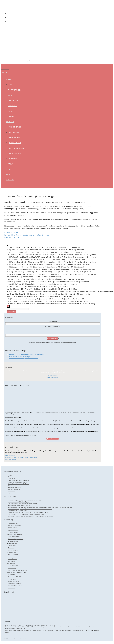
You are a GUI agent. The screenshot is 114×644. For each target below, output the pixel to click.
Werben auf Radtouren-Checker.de (18, 482)
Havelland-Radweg (13, 554)
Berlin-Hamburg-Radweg (15, 534)
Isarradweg (11, 557)
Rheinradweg (15, 137)
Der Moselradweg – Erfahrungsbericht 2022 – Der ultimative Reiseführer (28, 512)
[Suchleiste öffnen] (2, 67)
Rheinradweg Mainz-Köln (15, 577)
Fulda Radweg (12, 552)
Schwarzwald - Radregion (15, 584)
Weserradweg (15, 127)
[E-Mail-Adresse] (53, 324)
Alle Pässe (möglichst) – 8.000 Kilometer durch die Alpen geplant (27, 354)
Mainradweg (11, 561)
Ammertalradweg (13, 532)
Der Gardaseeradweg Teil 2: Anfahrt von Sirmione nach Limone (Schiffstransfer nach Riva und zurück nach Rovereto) (40, 507)
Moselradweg (15, 153)
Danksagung (11, 479)
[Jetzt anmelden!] (53, 338)
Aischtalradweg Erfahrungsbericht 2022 (19, 505)
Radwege (11, 122)
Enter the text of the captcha (52, 326)
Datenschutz (12, 491)
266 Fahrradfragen (13, 523)
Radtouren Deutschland (15, 526)
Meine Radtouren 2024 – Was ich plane (20, 356)
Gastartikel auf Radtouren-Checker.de (18, 484)
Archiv (9, 174)
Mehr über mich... (52, 439)
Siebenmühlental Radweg (15, 586)
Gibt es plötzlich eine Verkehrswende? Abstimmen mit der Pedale (26, 514)
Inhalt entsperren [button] (11, 232)
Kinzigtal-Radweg (13, 559)
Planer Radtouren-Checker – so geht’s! (18, 480)
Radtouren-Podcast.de (14, 489)
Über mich (11, 95)
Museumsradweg (13, 566)
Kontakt (10, 180)
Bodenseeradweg (17, 148)
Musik (12, 116)
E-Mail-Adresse (53, 321)
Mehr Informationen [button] (12, 237)
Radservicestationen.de (14, 487)
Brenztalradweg (12, 543)
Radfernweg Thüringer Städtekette (18, 570)
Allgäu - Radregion (13, 530)
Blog (8, 169)
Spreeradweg (12, 588)
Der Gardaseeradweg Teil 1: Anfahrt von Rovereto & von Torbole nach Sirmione (30, 509)
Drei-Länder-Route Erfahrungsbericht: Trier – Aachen (23, 358)
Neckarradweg (12, 568)
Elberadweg (14, 132)
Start (9, 79)
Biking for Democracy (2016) (13, 106)
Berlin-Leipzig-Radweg (14, 537)
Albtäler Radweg (13, 528)
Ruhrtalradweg (12, 579)
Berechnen (11, 312)
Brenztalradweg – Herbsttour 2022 (18, 511)
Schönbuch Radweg (13, 581)
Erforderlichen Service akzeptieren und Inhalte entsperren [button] (27, 235)
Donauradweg (15, 143)
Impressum (11, 493)
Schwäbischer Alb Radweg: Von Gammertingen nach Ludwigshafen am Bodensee (30, 516)
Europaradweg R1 (13, 550)
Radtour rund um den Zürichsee (17, 572)
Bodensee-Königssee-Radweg (16, 539)
